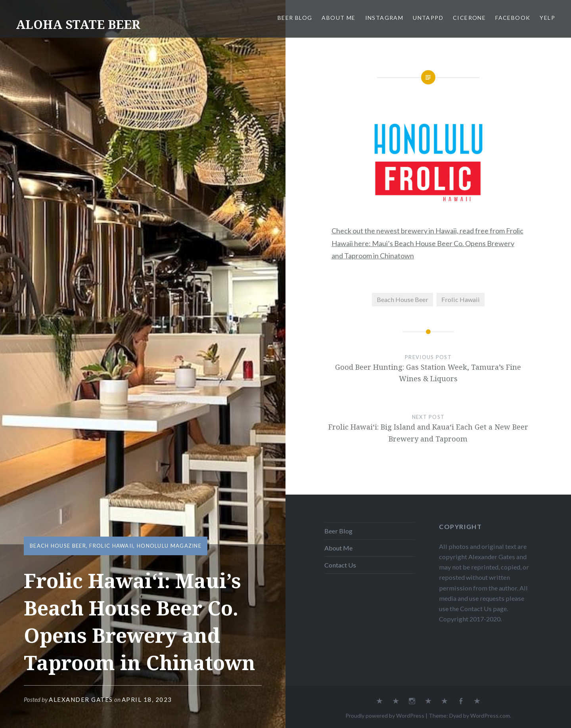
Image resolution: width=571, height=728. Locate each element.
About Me (338, 18)
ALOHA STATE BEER (78, 24)
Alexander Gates (81, 699)
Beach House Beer (58, 546)
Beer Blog (295, 18)
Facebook (513, 18)
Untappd (428, 18)
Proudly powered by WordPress (385, 716)
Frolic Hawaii (111, 546)
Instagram (384, 18)
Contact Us (340, 565)
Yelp (547, 18)
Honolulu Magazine (169, 546)
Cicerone (469, 18)
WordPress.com (490, 716)
